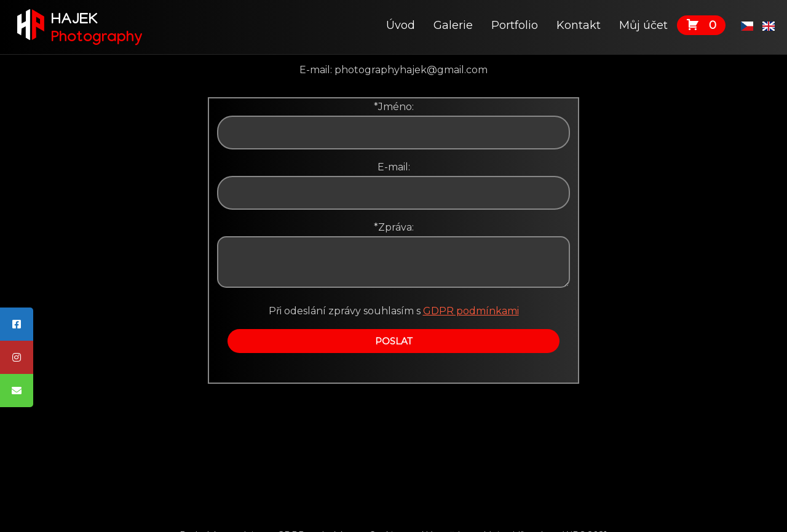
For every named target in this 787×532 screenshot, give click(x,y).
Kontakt (579, 25)
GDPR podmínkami (471, 311)
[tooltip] (17, 324)
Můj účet (643, 25)
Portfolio (515, 25)
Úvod (401, 25)
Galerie (453, 25)
